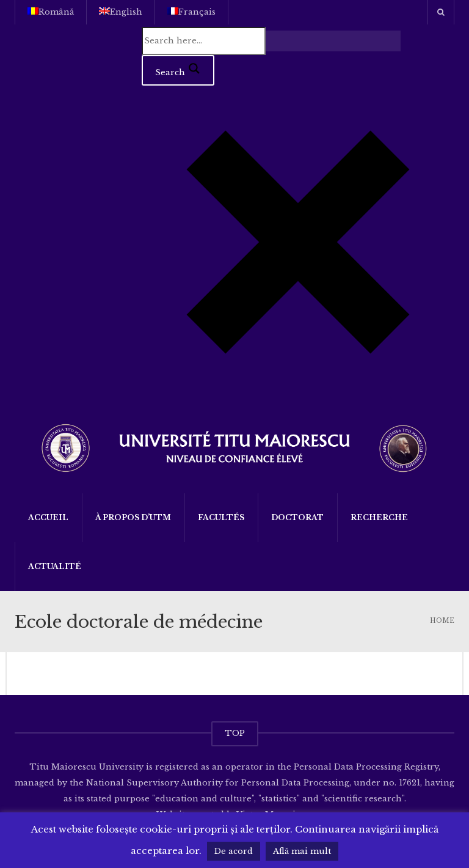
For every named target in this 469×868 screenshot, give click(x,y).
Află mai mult (302, 851)
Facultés (221, 517)
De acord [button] (234, 851)
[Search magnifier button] (178, 70)
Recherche (379, 517)
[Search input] (204, 41)
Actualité (55, 566)
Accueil (48, 517)
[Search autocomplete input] (333, 41)
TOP (235, 733)
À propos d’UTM (133, 517)
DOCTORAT (297, 517)
